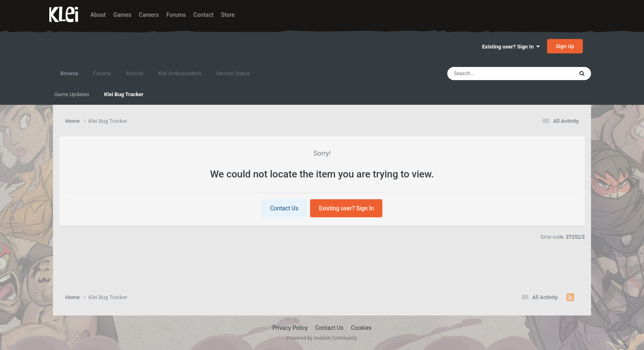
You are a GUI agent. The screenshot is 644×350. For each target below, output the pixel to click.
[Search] (490, 74)
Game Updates (72, 94)
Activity (135, 73)
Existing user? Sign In (511, 47)
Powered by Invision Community (322, 338)
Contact (204, 15)
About (98, 15)
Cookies (361, 328)
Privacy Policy (290, 328)
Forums (176, 15)
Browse (69, 77)
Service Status (233, 73)
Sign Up (565, 46)
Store (228, 15)
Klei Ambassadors (180, 73)
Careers (149, 15)
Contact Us (284, 208)
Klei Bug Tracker (124, 94)
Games (122, 15)
